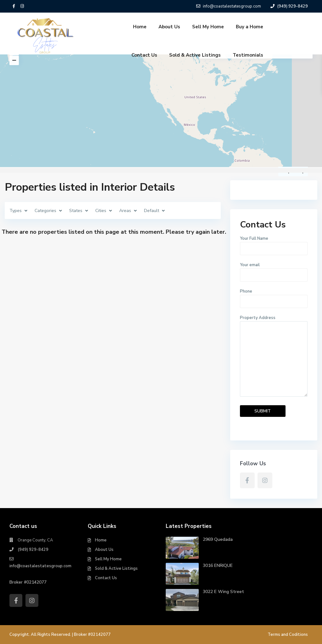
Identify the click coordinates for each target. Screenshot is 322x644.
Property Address (274, 357)
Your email (274, 270)
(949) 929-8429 (33, 550)
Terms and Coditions (288, 635)
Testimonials (248, 55)
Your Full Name (274, 244)
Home (140, 27)
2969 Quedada (218, 539)
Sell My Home (208, 27)
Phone (274, 296)
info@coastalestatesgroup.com (40, 566)
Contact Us (144, 55)
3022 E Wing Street (223, 592)
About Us (169, 27)
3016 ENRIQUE (218, 566)
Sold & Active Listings (195, 55)
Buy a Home (250, 27)
